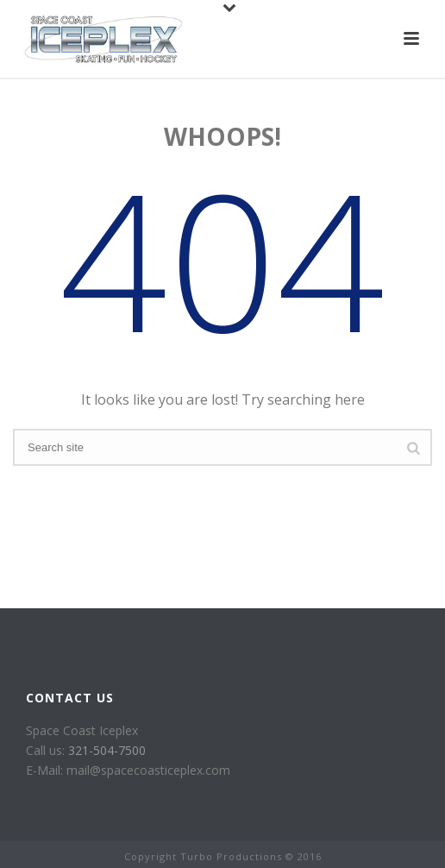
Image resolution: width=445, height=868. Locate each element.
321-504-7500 (107, 750)
